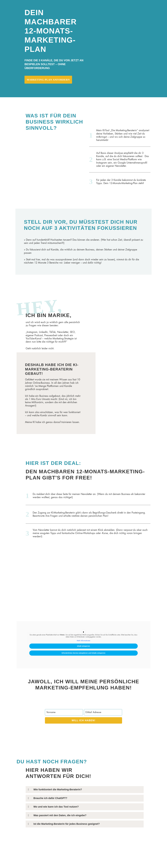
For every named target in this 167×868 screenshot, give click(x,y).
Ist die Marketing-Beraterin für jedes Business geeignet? (67, 825)
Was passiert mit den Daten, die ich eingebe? (60, 816)
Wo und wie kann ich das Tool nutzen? (56, 807)
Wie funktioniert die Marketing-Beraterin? (58, 790)
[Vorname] (64, 713)
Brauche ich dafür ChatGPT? (51, 799)
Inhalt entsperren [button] (83, 647)
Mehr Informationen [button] (83, 641)
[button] (85, 790)
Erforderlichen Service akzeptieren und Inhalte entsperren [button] (83, 654)
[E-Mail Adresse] (103, 713)
